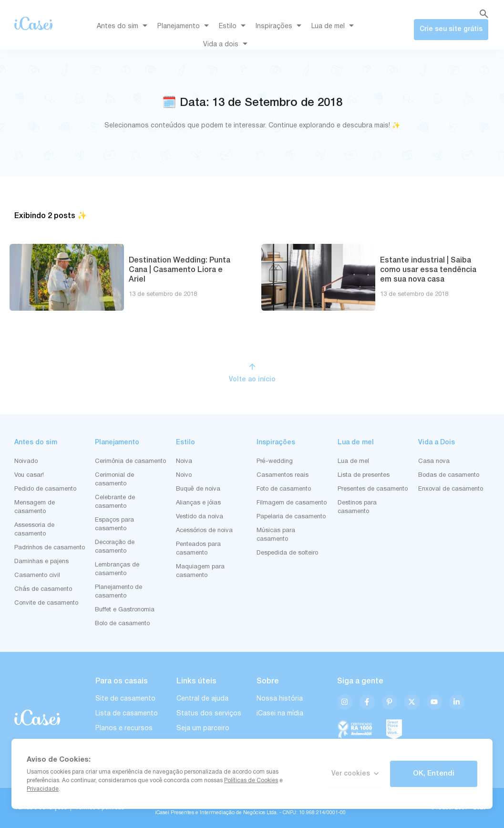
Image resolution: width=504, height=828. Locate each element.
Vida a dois (227, 45)
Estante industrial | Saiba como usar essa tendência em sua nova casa (428, 270)
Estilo (234, 27)
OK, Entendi (434, 774)
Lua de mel (334, 27)
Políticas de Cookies (251, 781)
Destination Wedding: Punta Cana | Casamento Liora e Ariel (180, 270)
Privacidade (43, 789)
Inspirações (280, 27)
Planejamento (185, 27)
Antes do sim (124, 27)
